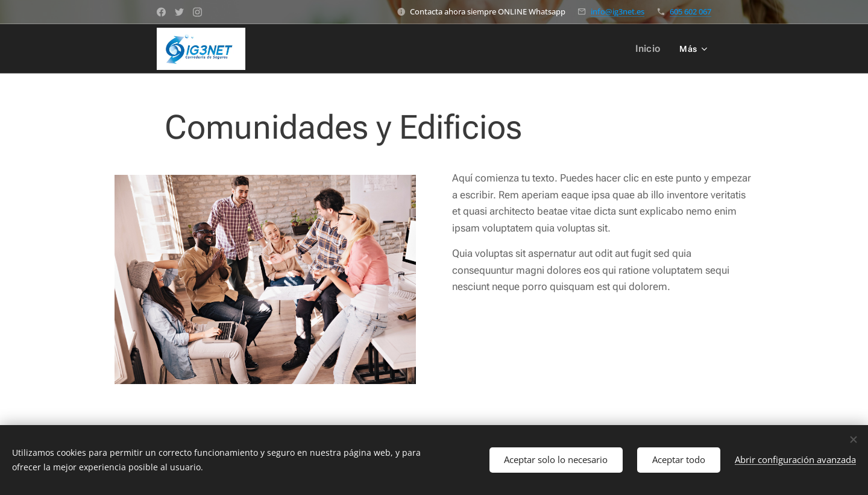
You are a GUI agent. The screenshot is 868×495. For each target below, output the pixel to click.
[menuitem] (651, 49)
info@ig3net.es (618, 11)
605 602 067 (690, 11)
